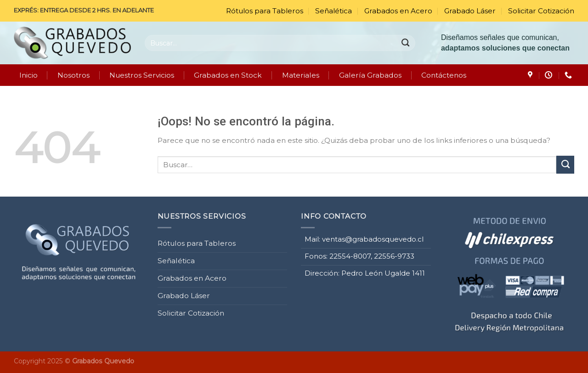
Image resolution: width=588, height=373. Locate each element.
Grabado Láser (470, 11)
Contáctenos (444, 75)
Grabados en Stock (228, 75)
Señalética (334, 11)
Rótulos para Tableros (265, 11)
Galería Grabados (370, 75)
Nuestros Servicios (142, 75)
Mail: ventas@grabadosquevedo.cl (364, 238)
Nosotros (73, 75)
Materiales (301, 75)
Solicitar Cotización (541, 11)
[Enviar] (406, 43)
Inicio (28, 75)
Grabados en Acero (398, 11)
